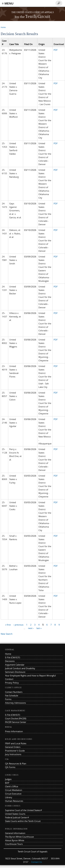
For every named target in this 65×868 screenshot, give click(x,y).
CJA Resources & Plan (16, 764)
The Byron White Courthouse (19, 837)
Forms (8, 699)
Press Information (14, 731)
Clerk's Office (12, 786)
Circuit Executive (13, 794)
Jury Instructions (13, 754)
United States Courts (15, 814)
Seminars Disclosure (15, 672)
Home (3, 27)
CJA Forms (10, 767)
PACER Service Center (16, 722)
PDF (56, 50)
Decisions (10, 661)
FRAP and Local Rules (16, 743)
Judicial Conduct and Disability (20, 668)
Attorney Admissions (15, 703)
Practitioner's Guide (15, 751)
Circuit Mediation (14, 790)
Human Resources (14, 801)
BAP (7, 783)
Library (9, 797)
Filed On (28, 44)
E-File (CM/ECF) (12, 657)
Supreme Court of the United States (23, 810)
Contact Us (37, 862)
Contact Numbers (14, 692)
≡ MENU (8, 3)
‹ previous (18, 625)
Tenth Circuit (33, 17)
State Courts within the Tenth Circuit (23, 821)
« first (8, 625)
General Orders (13, 747)
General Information (15, 833)
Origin (42, 44)
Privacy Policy (12, 683)
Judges (8, 779)
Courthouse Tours (14, 844)
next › (31, 628)
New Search (7, 634)
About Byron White (15, 840)
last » (39, 628)
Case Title (14, 44)
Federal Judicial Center (17, 817)
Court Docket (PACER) (16, 718)
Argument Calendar (15, 665)
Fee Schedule (12, 696)
